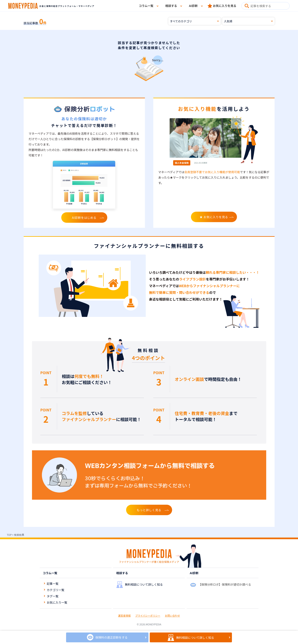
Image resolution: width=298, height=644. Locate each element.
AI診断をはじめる (84, 218)
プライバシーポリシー (148, 615)
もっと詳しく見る (149, 510)
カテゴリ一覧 (56, 590)
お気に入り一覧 (57, 602)
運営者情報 (124, 615)
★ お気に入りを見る (214, 217)
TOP (9, 535)
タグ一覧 (53, 596)
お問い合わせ (172, 615)
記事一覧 (53, 584)
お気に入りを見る (225, 6)
